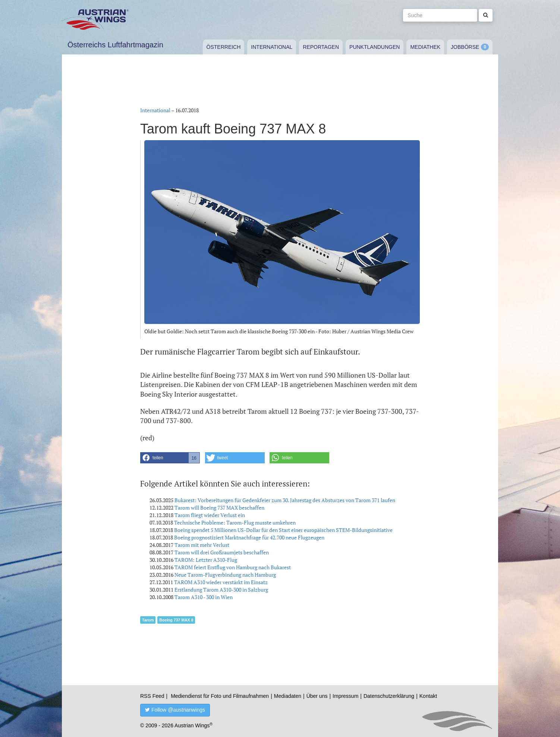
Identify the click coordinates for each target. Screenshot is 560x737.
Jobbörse (465, 47)
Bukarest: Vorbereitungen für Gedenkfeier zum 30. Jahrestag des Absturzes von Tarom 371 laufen (285, 500)
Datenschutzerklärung (389, 696)
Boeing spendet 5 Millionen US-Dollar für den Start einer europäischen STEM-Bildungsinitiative (283, 530)
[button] (170, 458)
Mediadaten (288, 696)
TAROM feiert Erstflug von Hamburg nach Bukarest (233, 567)
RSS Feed (152, 696)
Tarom (148, 620)
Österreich (224, 47)
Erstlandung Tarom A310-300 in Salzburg (221, 590)
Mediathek (425, 47)
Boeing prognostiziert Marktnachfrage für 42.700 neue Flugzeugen (249, 537)
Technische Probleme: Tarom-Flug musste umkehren (235, 522)
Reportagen (321, 47)
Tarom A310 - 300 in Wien (204, 597)
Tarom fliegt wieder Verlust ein (210, 515)
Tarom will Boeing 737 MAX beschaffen (219, 508)
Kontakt (428, 696)
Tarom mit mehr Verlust (202, 545)
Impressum (345, 696)
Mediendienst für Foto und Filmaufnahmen (220, 696)
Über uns (317, 696)
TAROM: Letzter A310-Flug (206, 560)
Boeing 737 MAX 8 (176, 620)
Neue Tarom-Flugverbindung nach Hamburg (225, 575)
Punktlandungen (375, 47)
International (272, 47)
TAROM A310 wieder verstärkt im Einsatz (221, 582)
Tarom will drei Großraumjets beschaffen (222, 552)
